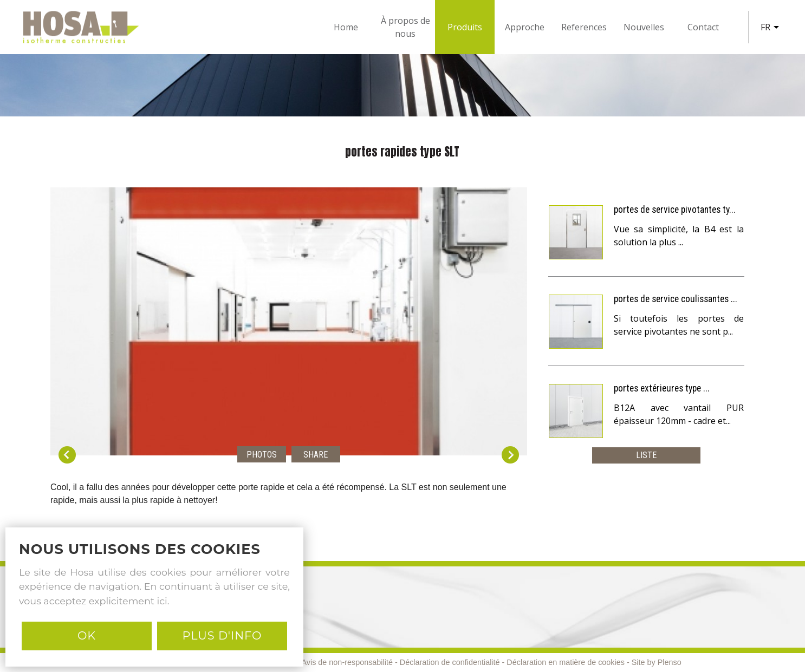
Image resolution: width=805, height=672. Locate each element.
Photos (262, 455)
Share (316, 455)
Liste (646, 455)
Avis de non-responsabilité (347, 662)
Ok (87, 635)
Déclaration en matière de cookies (566, 662)
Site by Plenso (657, 662)
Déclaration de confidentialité (450, 662)
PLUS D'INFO (222, 635)
